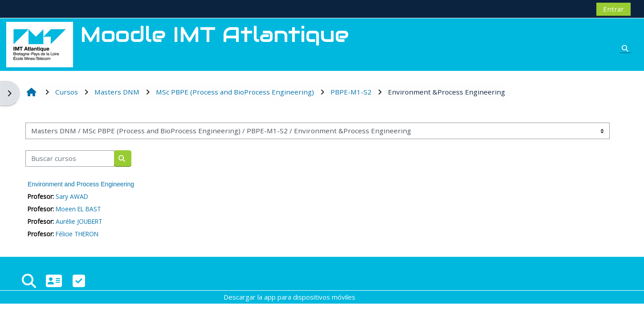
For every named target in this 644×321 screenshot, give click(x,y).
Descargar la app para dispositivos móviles (289, 297)
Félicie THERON (77, 234)
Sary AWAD (72, 196)
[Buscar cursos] (70, 158)
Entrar (613, 9)
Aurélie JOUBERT (79, 221)
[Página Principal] (40, 44)
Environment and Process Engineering (81, 184)
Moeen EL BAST (78, 209)
